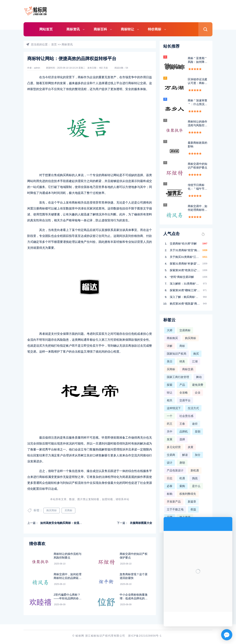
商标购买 (172, 338)
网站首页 (46, 29)
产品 (182, 385)
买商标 (68, 510)
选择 (182, 439)
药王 (170, 424)
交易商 (171, 455)
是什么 (196, 486)
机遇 (182, 478)
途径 (195, 424)
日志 (170, 478)
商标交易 (188, 369)
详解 (170, 346)
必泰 (170, 486)
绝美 (182, 361)
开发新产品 (174, 502)
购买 (196, 354)
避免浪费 (198, 385)
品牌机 (184, 431)
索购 (182, 486)
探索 (170, 385)
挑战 (195, 478)
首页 (54, 44)
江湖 (195, 361)
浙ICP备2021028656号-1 (145, 636)
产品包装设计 (175, 470)
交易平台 (185, 400)
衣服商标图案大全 (141, 523)
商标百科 (100, 29)
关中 (170, 431)
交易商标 (185, 330)
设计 (170, 463)
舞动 (199, 377)
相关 (170, 400)
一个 (170, 416)
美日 (170, 361)
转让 (170, 393)
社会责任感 (186, 416)
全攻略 (184, 393)
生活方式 (193, 408)
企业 (198, 393)
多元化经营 (174, 447)
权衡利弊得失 (188, 494)
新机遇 (195, 470)
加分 (198, 455)
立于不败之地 (175, 509)
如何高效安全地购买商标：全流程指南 (64, 523)
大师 (170, 330)
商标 (182, 346)
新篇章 (192, 502)
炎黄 (191, 447)
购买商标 (52, 510)
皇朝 (198, 431)
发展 (170, 439)
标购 (170, 494)
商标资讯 (73, 29)
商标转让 (127, 29)
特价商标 (155, 29)
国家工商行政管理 (178, 377)
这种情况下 (174, 408)
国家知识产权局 (177, 354)
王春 (182, 424)
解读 (185, 455)
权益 (193, 509)
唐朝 (182, 463)
